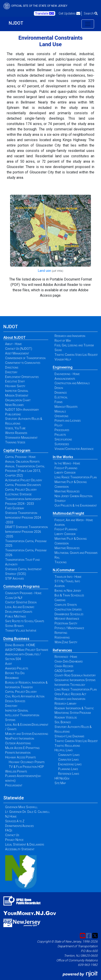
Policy (59, 425)
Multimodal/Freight (68, 513)
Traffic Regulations (67, 746)
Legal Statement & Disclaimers (25, 844)
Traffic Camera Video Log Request (76, 355)
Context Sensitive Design (21, 602)
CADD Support (64, 671)
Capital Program (17, 450)
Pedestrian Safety (66, 623)
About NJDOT (14, 338)
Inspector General (17, 391)
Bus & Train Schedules (69, 595)
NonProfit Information (20, 738)
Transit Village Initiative (21, 630)
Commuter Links (68, 760)
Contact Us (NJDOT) (19, 349)
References (62, 650)
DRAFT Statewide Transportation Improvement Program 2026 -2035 (26, 532)
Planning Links (68, 769)
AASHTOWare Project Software (27, 650)
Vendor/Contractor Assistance (74, 449)
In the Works (63, 457)
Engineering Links (70, 764)
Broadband (12, 678)
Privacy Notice (14, 840)
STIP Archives (14, 579)
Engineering (63, 367)
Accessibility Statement (20, 849)
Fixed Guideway (15, 508)
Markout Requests (66, 407)
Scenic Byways (14, 626)
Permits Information (18, 753)
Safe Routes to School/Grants (25, 621)
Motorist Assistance (67, 619)
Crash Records (64, 666)
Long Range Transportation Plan (76, 477)
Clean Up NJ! (14, 598)
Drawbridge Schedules (69, 614)
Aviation (60, 525)
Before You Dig (15, 673)
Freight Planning (66, 468)
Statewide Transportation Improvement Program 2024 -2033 (23, 518)
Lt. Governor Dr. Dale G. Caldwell (27, 812)
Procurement (14, 785)
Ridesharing (62, 637)
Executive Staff (15, 381)
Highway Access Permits (20, 757)
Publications (13, 414)
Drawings (61, 393)
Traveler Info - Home (68, 577)
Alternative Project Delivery (24, 480)
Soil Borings (63, 722)
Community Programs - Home (23, 593)
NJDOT (16, 23)
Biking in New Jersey (68, 591)
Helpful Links (64, 750)
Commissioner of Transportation (25, 358)
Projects (60, 435)
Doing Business (16, 639)
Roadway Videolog (66, 717)
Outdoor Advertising (18, 743)
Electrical (61, 397)
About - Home (13, 344)
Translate (45, 13)
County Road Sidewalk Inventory (75, 675)
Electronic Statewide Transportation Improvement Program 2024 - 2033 (23, 499)
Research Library (66, 704)
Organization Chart (18, 400)
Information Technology (70, 685)
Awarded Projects (17, 668)
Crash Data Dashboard (69, 661)
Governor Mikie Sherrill (21, 807)
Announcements (65, 379)
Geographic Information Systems (75, 680)
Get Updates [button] (69, 13)
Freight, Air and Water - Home (74, 520)
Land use (44, 271)
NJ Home (11, 816)
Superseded (62, 444)
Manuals (60, 411)
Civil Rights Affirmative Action (25, 696)
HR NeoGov (62, 778)
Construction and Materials (72, 383)
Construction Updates (68, 609)
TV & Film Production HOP (26, 767)
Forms (58, 402)
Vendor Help (63, 359)
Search (91, 13)
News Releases (14, 405)
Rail (57, 557)
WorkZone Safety (66, 642)
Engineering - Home (67, 374)
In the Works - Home (67, 463)
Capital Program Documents (23, 485)
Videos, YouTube (15, 428)
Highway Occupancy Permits (27, 762)
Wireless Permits (16, 771)
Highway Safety (15, 386)
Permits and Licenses (68, 421)
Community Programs (22, 586)
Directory (11, 372)
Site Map (60, 783)
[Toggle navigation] (88, 24)
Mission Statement (17, 395)
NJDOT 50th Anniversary (22, 410)
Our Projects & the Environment (76, 505)
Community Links (69, 755)
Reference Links (69, 774)
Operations (61, 416)
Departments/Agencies (19, 826)
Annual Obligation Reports (22, 462)
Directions (12, 367)
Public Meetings (15, 616)
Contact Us (12, 835)
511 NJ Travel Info (67, 581)
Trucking (61, 562)
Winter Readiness (16, 433)
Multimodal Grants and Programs (76, 553)
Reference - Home (66, 657)
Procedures (62, 430)
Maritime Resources (67, 491)
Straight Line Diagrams (69, 736)
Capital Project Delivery (21, 490)
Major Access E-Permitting (22, 748)
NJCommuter (64, 570)
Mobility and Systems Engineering (27, 734)
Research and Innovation (70, 336)
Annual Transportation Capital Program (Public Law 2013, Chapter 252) (25, 471)
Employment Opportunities (22, 377)
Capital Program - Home (20, 457)
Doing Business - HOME (20, 645)
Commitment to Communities (23, 363)
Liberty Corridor (65, 473)
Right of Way (63, 341)
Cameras (60, 600)
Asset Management (17, 353)
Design (59, 388)
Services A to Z (15, 821)
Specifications (63, 439)
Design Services (15, 701)
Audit (9, 664)
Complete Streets (66, 605)
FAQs (9, 830)
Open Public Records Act (70, 694)
